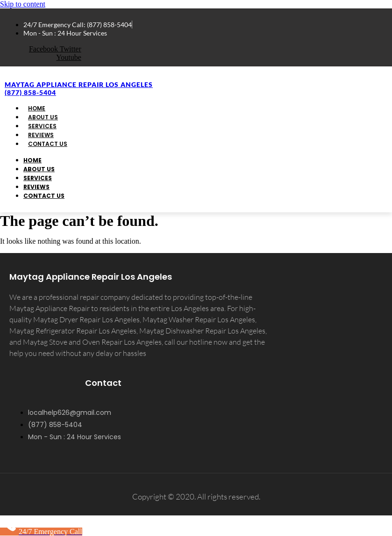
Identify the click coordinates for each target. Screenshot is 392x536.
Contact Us (48, 144)
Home (32, 160)
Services (38, 178)
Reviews (36, 187)
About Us (39, 169)
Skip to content (23, 4)
